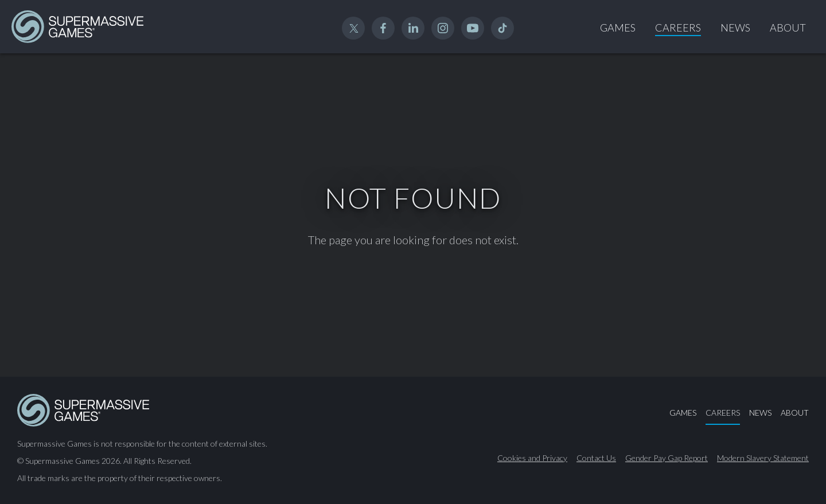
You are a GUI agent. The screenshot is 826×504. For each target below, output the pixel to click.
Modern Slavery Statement (763, 458)
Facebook (383, 28)
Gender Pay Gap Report (667, 458)
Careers (678, 28)
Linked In (413, 28)
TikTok (502, 28)
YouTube (473, 28)
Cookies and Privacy (532, 458)
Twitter (353, 28)
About (788, 28)
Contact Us (596, 458)
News (735, 28)
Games (618, 28)
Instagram (443, 28)
